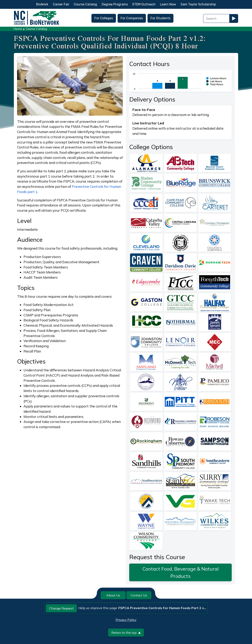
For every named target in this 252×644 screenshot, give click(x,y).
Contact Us (139, 595)
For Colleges (104, 18)
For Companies (132, 18)
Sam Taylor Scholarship (198, 4)
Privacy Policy (126, 620)
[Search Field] (216, 18)
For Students (160, 18)
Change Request (61, 608)
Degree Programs (115, 4)
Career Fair (61, 4)
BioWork (42, 4)
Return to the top (126, 633)
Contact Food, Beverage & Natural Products (181, 572)
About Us (113, 595)
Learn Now (168, 4)
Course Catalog (85, 4)
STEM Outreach (144, 4)
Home (18, 29)
